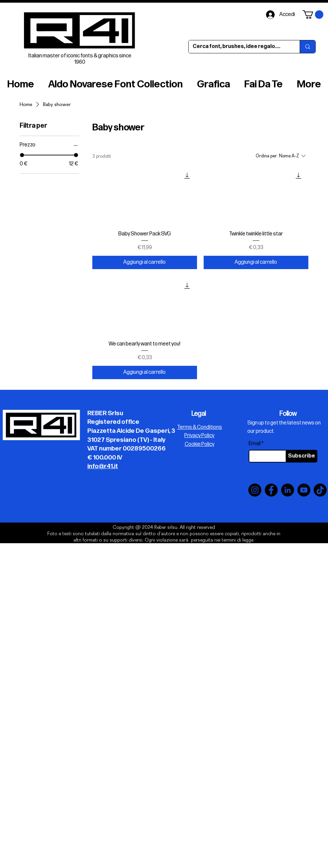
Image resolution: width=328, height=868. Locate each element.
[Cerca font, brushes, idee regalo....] (239, 47)
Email (255, 444)
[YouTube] (304, 490)
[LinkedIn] (287, 490)
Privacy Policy (199, 436)
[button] (313, 15)
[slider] (22, 155)
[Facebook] (271, 490)
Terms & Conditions (199, 427)
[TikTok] (320, 490)
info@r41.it (103, 466)
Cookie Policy (199, 444)
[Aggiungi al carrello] (145, 262)
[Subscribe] (301, 456)
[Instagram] (255, 490)
